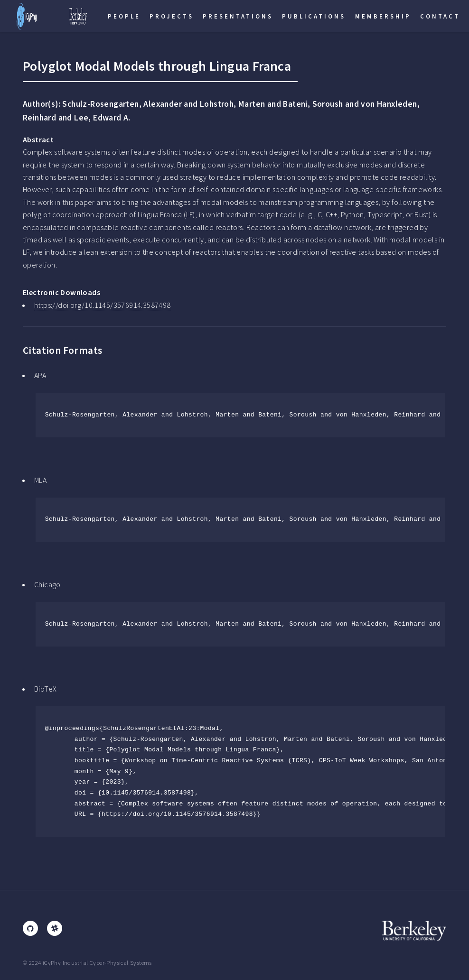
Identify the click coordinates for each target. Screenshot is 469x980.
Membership (383, 16)
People (124, 16)
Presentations (238, 16)
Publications (314, 16)
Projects (172, 16)
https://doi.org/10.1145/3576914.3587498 (103, 305)
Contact (440, 16)
